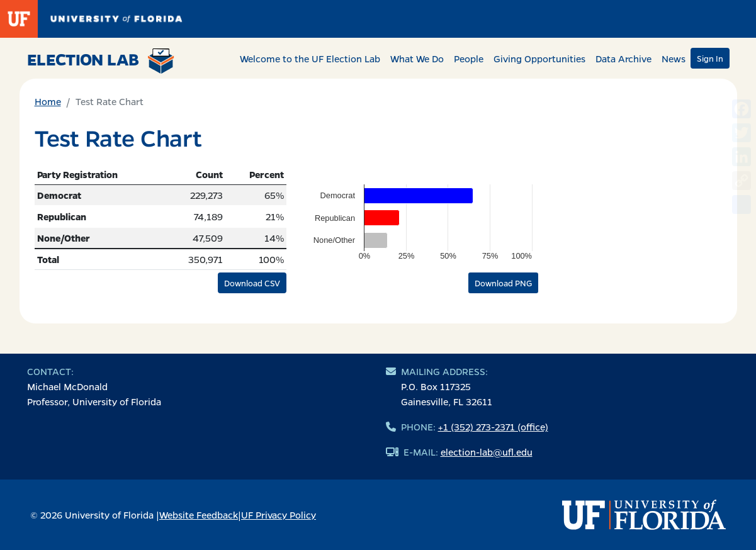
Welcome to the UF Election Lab (310, 59)
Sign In (710, 58)
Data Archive (623, 59)
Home (48, 101)
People (469, 59)
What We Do (417, 59)
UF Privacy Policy (279, 515)
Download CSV (252, 283)
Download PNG (503, 283)
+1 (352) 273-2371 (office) (493, 427)
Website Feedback (199, 515)
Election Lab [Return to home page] (101, 61)
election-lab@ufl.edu (487, 452)
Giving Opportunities (539, 59)
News (674, 59)
